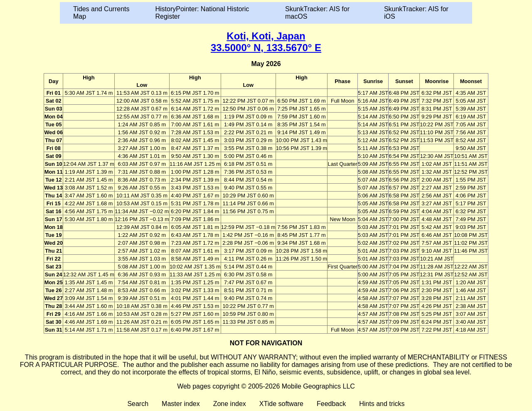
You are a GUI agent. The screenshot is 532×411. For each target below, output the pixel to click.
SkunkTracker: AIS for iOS (416, 13)
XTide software (281, 404)
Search (138, 404)
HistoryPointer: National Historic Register (202, 13)
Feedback (331, 404)
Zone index (230, 404)
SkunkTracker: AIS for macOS (317, 13)
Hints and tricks (382, 404)
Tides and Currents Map (101, 13)
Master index (181, 404)
